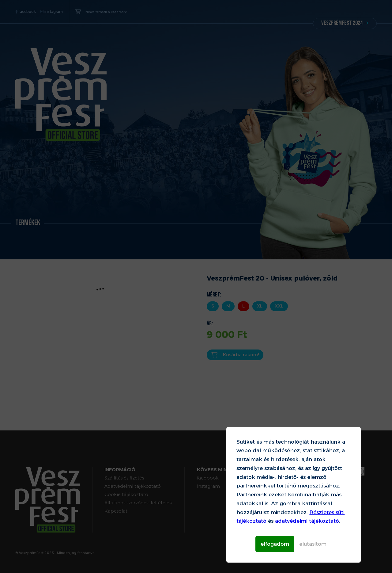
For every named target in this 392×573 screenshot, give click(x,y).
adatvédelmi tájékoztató (307, 521)
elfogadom (275, 544)
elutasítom (313, 544)
